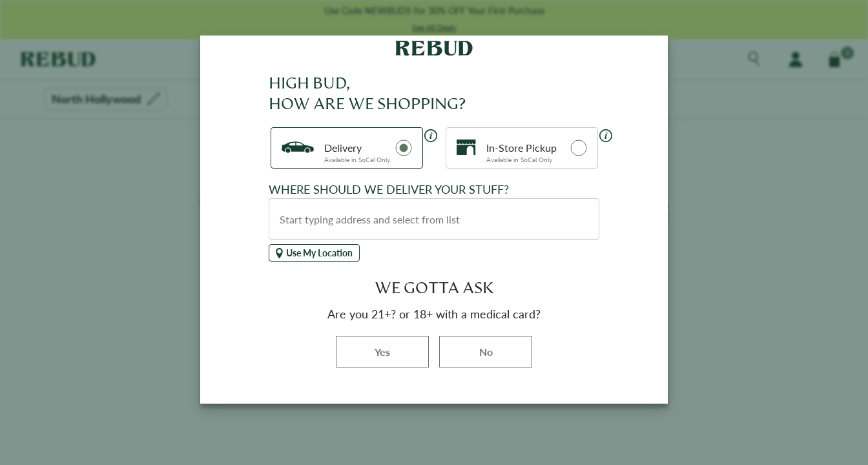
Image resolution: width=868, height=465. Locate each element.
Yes (402, 351)
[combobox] (434, 219)
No (486, 352)
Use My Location (314, 253)
